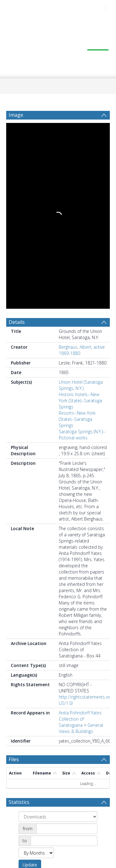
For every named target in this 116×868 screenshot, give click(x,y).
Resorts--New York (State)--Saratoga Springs (77, 230)
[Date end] (64, 652)
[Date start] (67, 639)
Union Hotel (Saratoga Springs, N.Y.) (81, 196)
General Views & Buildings (81, 539)
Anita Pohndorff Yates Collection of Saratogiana (80, 530)
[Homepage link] (58, 47)
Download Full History (85, 798)
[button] (58, 825)
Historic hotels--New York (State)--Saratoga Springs (80, 211)
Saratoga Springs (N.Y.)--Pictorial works (82, 245)
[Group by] (58, 627)
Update (30, 676)
